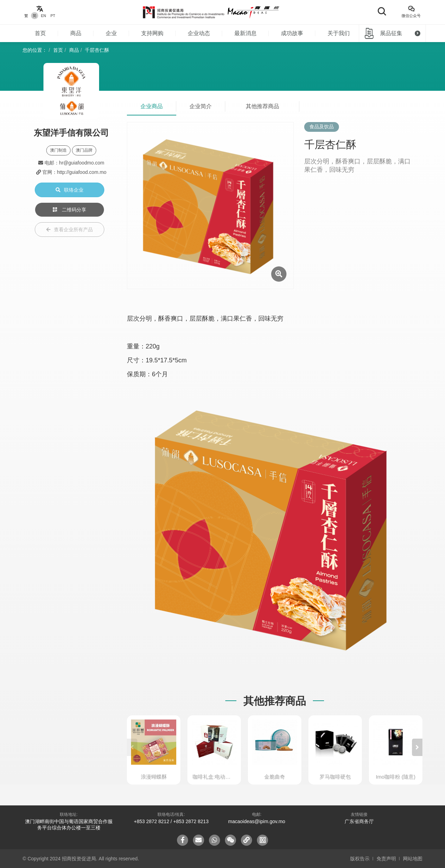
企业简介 (201, 106)
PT (53, 16)
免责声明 (386, 859)
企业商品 (152, 106)
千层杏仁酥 (97, 50)
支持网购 (152, 33)
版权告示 (360, 859)
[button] (417, 747)
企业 (111, 33)
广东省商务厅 (359, 821)
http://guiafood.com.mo (82, 172)
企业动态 (199, 33)
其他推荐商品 (262, 106)
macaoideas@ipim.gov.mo (257, 821)
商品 (76, 33)
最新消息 (245, 33)
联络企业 (70, 190)
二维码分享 (70, 210)
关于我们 (339, 33)
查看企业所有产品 (70, 230)
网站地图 (413, 859)
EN (44, 16)
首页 (40, 33)
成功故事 (292, 33)
